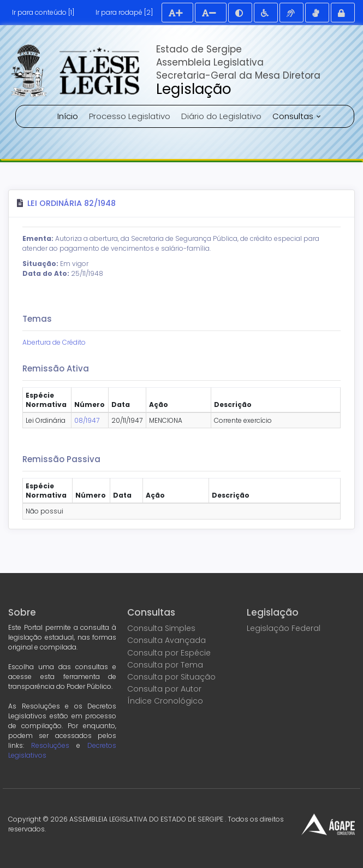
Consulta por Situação (171, 677)
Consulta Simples (161, 628)
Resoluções (50, 745)
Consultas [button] (294, 116)
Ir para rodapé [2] (124, 12)
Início (68, 116)
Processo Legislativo (130, 116)
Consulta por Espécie (169, 653)
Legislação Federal (284, 628)
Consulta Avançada (166, 640)
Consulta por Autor (164, 689)
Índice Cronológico (165, 701)
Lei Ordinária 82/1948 (72, 203)
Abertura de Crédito (54, 342)
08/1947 (87, 420)
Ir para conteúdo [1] (43, 12)
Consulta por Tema (165, 665)
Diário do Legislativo (221, 116)
